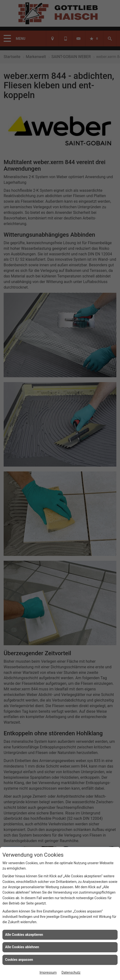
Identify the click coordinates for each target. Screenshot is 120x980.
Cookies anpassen (19, 960)
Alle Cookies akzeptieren (24, 935)
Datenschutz (71, 972)
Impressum (48, 972)
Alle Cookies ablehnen (22, 947)
